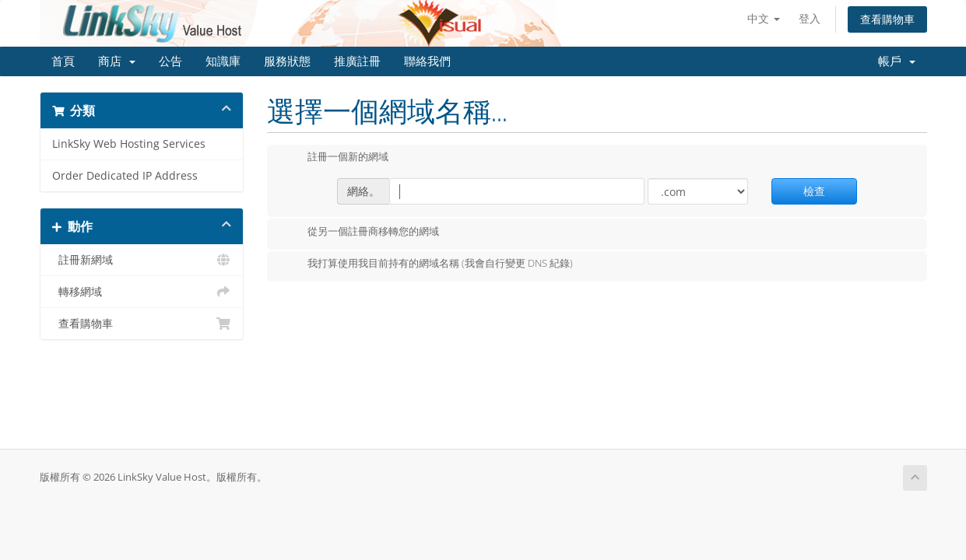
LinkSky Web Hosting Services (129, 144)
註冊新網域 (142, 260)
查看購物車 (887, 19)
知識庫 (223, 61)
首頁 (63, 61)
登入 (810, 18)
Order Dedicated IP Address (125, 176)
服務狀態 (287, 61)
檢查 (814, 191)
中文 (764, 18)
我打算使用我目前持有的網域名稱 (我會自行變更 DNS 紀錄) (428, 264)
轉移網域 (142, 292)
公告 (170, 61)
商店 (117, 61)
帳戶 (897, 61)
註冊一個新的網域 (335, 158)
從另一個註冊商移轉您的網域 (361, 233)
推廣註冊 (357, 61)
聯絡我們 (427, 61)
